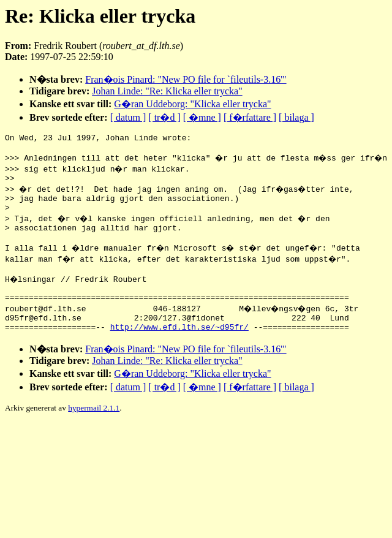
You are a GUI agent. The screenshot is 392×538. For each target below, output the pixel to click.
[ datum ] (128, 117)
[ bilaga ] (296, 117)
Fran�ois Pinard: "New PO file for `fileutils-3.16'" (186, 79)
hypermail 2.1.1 (94, 430)
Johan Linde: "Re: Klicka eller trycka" (167, 91)
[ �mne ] (202, 117)
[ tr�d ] (164, 117)
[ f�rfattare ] (250, 117)
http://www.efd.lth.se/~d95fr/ (179, 349)
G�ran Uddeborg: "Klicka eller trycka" (192, 104)
